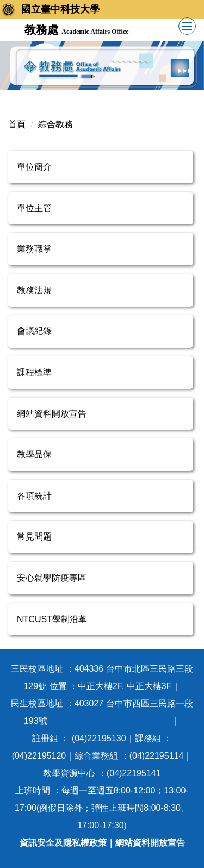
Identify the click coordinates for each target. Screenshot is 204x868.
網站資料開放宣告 (52, 414)
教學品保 (34, 454)
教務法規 (34, 290)
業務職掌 (34, 249)
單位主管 (34, 208)
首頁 (17, 124)
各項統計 (34, 496)
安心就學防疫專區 (52, 578)
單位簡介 (34, 167)
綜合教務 (55, 124)
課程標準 (34, 372)
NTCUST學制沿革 (52, 619)
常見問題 (34, 537)
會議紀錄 (34, 331)
